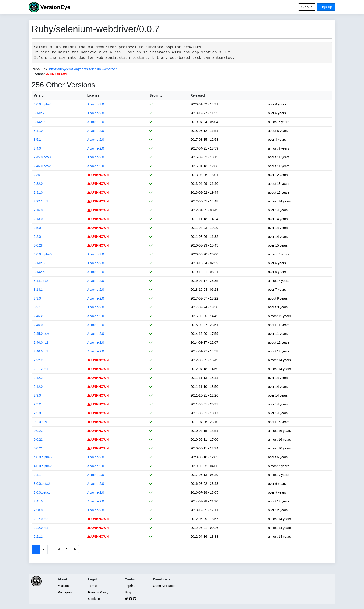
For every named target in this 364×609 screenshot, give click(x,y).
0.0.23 (38, 431)
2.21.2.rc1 (41, 369)
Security (156, 95)
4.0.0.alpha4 (43, 104)
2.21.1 (38, 537)
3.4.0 (37, 148)
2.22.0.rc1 (41, 528)
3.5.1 (37, 140)
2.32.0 (38, 184)
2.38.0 (38, 510)
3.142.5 (39, 272)
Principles (65, 592)
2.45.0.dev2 (42, 166)
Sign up (326, 7)
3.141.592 (41, 281)
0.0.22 (38, 440)
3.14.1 (38, 290)
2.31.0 (38, 192)
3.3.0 (37, 298)
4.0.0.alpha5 (43, 457)
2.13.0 (38, 219)
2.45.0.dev (41, 334)
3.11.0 (38, 131)
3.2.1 (37, 307)
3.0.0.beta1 (42, 492)
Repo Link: (40, 69)
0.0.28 (38, 245)
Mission (63, 586)
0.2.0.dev (40, 422)
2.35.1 (38, 175)
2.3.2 (37, 404)
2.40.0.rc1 (41, 351)
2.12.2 (38, 378)
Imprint (130, 586)
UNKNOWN (57, 74)
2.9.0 (37, 395)
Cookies (94, 599)
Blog (128, 592)
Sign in (307, 7)
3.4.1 (37, 475)
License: (38, 74)
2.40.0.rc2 (41, 342)
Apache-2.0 (96, 104)
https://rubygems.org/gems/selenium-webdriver (83, 69)
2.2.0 (37, 237)
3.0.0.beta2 (42, 484)
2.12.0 (38, 387)
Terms (93, 586)
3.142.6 (39, 263)
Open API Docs (164, 586)
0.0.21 (38, 448)
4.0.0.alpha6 (43, 254)
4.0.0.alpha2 (43, 466)
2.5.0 (37, 228)
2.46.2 (38, 316)
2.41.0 (38, 501)
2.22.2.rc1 (41, 201)
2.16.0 (38, 210)
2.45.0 (38, 325)
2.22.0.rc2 (41, 519)
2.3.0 (37, 413)
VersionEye (55, 7)
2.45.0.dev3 (42, 157)
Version (40, 95)
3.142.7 (39, 113)
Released (197, 95)
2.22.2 (38, 360)
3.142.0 (39, 122)
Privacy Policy (98, 592)
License (93, 95)
